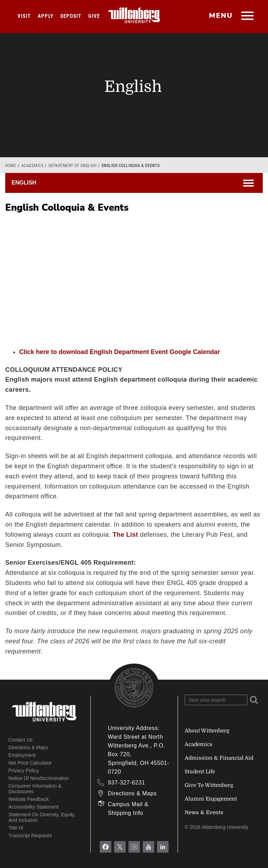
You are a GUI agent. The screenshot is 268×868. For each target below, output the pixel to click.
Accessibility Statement (33, 807)
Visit (24, 16)
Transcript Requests (30, 836)
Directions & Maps (28, 747)
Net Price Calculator (30, 763)
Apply (46, 16)
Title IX (16, 828)
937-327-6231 (126, 783)
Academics (32, 166)
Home (11, 166)
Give (94, 16)
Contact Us (20, 740)
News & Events (204, 812)
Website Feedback (29, 799)
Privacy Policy (24, 771)
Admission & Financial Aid (219, 758)
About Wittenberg (207, 731)
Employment (22, 755)
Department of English (73, 166)
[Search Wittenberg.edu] (216, 700)
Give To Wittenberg (209, 785)
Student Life (200, 772)
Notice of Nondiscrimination (39, 778)
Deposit (71, 16)
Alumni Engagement (211, 799)
